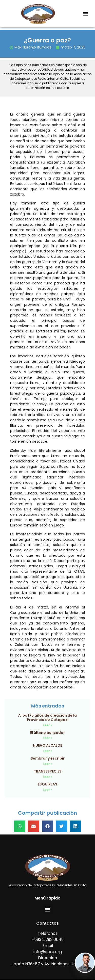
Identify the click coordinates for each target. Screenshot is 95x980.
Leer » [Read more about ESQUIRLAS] (48, 790)
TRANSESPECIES (48, 771)
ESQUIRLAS (48, 784)
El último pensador (48, 733)
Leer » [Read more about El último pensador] (48, 738)
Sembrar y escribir (48, 758)
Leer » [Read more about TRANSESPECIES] (48, 777)
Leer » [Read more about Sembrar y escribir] (48, 764)
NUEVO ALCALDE (48, 745)
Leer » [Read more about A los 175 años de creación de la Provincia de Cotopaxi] (48, 725)
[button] (86, 14)
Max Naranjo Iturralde (33, 47)
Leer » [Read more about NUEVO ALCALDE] (48, 751)
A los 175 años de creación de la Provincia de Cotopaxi (48, 718)
